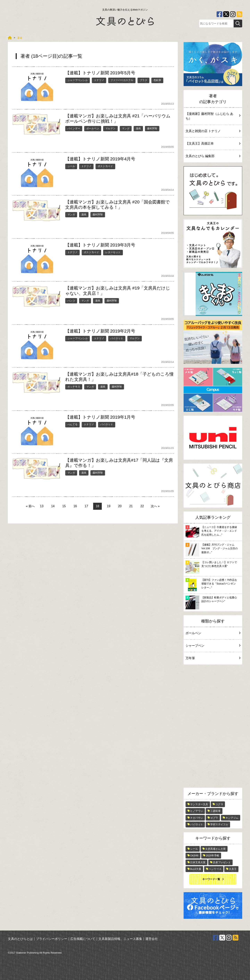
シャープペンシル (78, 80)
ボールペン (93, 128)
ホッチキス (74, 387)
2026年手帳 (212, 855)
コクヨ (219, 804)
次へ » (155, 506)
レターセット (113, 252)
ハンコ (71, 301)
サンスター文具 (199, 804)
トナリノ (99, 80)
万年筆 (213, 658)
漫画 (138, 128)
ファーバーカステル (122, 80)
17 (86, 506)
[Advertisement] (213, 727)
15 (64, 506)
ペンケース (215, 869)
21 (131, 506)
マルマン (110, 128)
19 (109, 506)
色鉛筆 (157, 80)
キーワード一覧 (211, 879)
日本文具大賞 (198, 862)
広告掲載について (83, 939)
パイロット (117, 338)
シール (71, 166)
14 (53, 506)
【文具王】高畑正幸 (213, 143)
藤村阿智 (152, 128)
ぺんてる (72, 424)
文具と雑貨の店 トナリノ (213, 131)
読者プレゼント (222, 862)
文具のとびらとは (20, 939)
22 (142, 506)
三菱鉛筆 (215, 811)
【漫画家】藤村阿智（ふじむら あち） (213, 116)
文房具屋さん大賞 (215, 849)
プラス (143, 80)
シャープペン (213, 646)
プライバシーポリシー (52, 939)
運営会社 (152, 939)
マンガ (126, 128)
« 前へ (30, 506)
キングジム (232, 818)
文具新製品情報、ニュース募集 (120, 939)
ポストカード (105, 166)
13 (42, 506)
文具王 (233, 869)
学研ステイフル (219, 824)
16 (75, 506)
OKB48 (194, 855)
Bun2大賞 (196, 869)
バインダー (74, 128)
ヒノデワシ (197, 811)
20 (120, 506)
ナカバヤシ (197, 818)
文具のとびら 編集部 (213, 156)
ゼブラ (214, 818)
